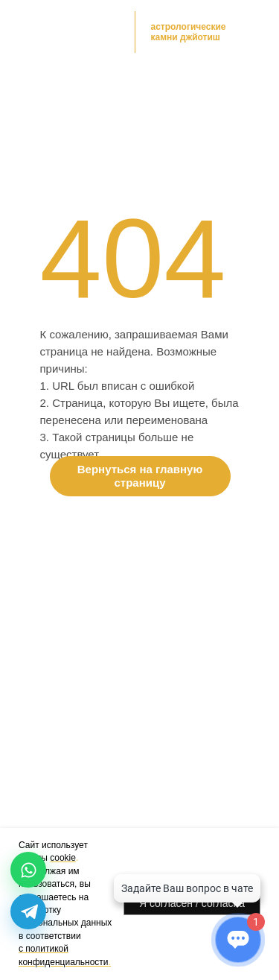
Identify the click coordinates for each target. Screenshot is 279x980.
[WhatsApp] (28, 870)
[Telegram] (28, 911)
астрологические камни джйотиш (189, 32)
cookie (63, 858)
